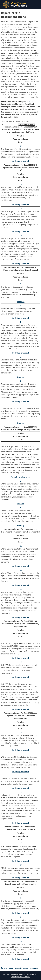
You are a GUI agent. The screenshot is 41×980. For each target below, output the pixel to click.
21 (21, 546)
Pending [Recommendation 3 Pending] (21, 525)
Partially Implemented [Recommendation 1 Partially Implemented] (21, 477)
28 (21, 865)
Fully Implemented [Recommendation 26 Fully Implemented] (21, 959)
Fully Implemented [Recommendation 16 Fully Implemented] (21, 264)
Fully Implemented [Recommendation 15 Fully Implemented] (21, 231)
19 (21, 681)
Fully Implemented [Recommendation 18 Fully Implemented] (21, 677)
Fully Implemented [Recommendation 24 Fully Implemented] (21, 913)
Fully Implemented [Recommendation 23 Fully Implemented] (21, 617)
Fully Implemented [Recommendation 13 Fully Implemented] (21, 823)
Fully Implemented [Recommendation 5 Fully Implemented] (21, 318)
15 (21, 208)
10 (21, 732)
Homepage (32, 974)
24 (21, 898)
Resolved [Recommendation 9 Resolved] (21, 423)
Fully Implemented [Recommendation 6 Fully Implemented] (21, 353)
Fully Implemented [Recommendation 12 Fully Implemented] (21, 788)
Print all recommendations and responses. (20, 968)
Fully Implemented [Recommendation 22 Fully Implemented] (21, 585)
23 (21, 589)
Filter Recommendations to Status (15, 121)
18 (21, 662)
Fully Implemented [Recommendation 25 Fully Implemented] (21, 937)
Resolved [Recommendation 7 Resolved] (21, 377)
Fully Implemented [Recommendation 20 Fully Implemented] (21, 161)
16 (21, 235)
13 (21, 792)
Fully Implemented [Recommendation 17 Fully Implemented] (21, 658)
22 (21, 570)
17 (21, 640)
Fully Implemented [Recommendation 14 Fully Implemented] (21, 205)
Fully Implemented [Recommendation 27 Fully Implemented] (21, 861)
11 (21, 754)
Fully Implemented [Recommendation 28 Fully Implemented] (21, 878)
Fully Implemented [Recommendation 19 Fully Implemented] (21, 709)
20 (21, 146)
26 (21, 941)
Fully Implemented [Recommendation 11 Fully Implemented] (21, 772)
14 (21, 184)
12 (21, 776)
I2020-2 (30, 101)
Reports (14, 977)
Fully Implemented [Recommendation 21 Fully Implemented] (21, 566)
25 (21, 917)
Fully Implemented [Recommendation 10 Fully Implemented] (21, 750)
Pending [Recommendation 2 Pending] (21, 504)
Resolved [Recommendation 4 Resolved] (21, 302)
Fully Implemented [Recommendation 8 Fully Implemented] (21, 401)
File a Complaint (24, 977)
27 (21, 843)
